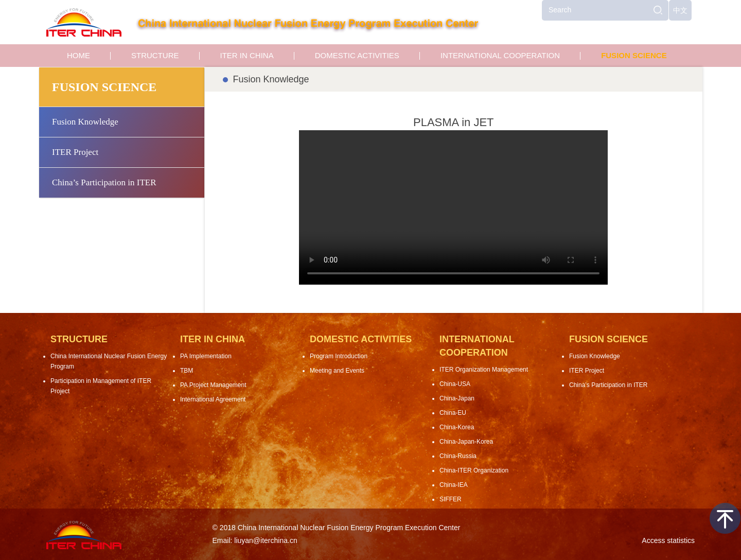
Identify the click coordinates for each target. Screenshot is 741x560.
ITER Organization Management (484, 370)
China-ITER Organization (474, 470)
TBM (187, 371)
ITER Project (75, 152)
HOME (78, 55)
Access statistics (668, 540)
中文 (680, 10)
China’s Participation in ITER (104, 182)
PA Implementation (206, 356)
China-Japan (457, 398)
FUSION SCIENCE (634, 55)
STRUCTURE (155, 55)
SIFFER (451, 499)
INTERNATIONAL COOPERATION (500, 55)
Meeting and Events (337, 371)
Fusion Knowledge (85, 122)
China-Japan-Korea (466, 442)
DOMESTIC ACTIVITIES (357, 55)
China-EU (453, 413)
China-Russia (458, 456)
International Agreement (213, 399)
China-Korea (457, 427)
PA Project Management (213, 385)
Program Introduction (339, 356)
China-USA (455, 384)
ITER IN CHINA (247, 55)
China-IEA (454, 485)
